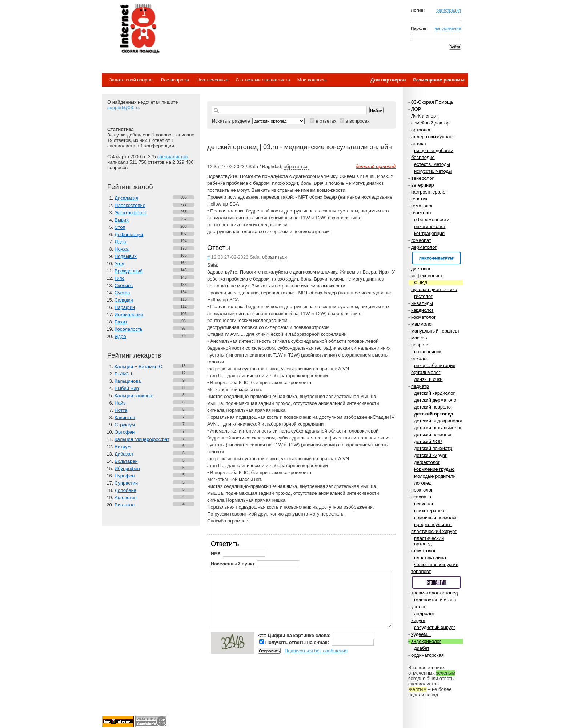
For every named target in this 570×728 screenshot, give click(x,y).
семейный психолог (435, 518)
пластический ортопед (429, 541)
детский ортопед (434, 414)
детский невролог (433, 407)
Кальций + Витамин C (138, 367)
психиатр (421, 497)
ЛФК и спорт (425, 116)
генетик (419, 199)
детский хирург (430, 455)
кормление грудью (434, 469)
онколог (420, 359)
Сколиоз (124, 285)
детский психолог (433, 435)
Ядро (120, 336)
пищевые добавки (434, 150)
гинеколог (422, 213)
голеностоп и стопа (435, 600)
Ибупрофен (127, 468)
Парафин (125, 307)
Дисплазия (126, 198)
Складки (124, 300)
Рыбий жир (127, 388)
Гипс (119, 278)
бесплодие (423, 157)
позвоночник (428, 352)
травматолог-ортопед (435, 593)
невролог (421, 345)
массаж (419, 338)
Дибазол (124, 454)
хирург (418, 620)
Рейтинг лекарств (134, 355)
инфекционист (427, 276)
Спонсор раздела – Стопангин (436, 582)
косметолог (424, 317)
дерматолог (424, 247)
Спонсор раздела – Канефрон (436, 258)
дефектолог (427, 462)
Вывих (122, 220)
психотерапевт (430, 511)
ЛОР (416, 109)
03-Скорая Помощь (432, 102)
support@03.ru (123, 108)
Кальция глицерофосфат (142, 439)
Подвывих (126, 256)
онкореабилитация (435, 365)
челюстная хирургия (436, 564)
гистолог (423, 296)
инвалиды (422, 303)
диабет (422, 648)
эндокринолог (426, 641)
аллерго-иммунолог (433, 137)
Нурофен (125, 476)
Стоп (120, 227)
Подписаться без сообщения (316, 651)
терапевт (421, 571)
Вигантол (125, 505)
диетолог (421, 269)
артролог (421, 130)
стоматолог (424, 551)
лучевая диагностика (434, 289)
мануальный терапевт (435, 331)
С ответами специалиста (263, 80)
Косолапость (129, 329)
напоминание (448, 28)
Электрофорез (131, 213)
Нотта (121, 410)
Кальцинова (128, 381)
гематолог (422, 206)
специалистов (172, 157)
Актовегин (126, 498)
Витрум (123, 447)
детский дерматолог (436, 400)
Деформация (129, 234)
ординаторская (427, 655)
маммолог (422, 324)
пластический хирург (434, 531)
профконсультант (433, 524)
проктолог (422, 490)
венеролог (422, 178)
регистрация (449, 10)
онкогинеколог (430, 226)
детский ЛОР (428, 441)
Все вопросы (175, 80)
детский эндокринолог (438, 421)
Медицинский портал (139, 29)
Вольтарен (126, 461)
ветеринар (423, 185)
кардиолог (422, 310)
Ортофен (125, 432)
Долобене (125, 490)
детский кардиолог (434, 393)
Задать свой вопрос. (131, 80)
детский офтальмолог (438, 428)
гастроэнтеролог (429, 192)
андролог (424, 614)
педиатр (420, 386)
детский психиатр (433, 448)
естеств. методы (432, 164)
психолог (424, 504)
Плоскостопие (130, 205)
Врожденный (129, 271)
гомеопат (421, 240)
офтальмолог (426, 372)
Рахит (121, 322)
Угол (119, 264)
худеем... (421, 634)
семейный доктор (430, 123)
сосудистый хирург (435, 627)
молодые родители (435, 476)
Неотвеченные (212, 80)
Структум (125, 425)
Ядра (120, 242)
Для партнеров (388, 80)
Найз (120, 403)
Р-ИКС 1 (124, 374)
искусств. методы (433, 171)
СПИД (421, 283)
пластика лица (430, 558)
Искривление (129, 315)
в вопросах (357, 121)
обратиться (296, 166)
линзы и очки (428, 379)
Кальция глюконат (134, 396)
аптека (419, 144)
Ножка (121, 249)
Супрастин (126, 483)
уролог (418, 607)
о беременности (432, 220)
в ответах (326, 121)
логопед (423, 483)
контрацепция (429, 233)
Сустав (122, 293)
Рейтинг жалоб (130, 187)
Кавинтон (125, 417)
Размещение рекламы (439, 80)
